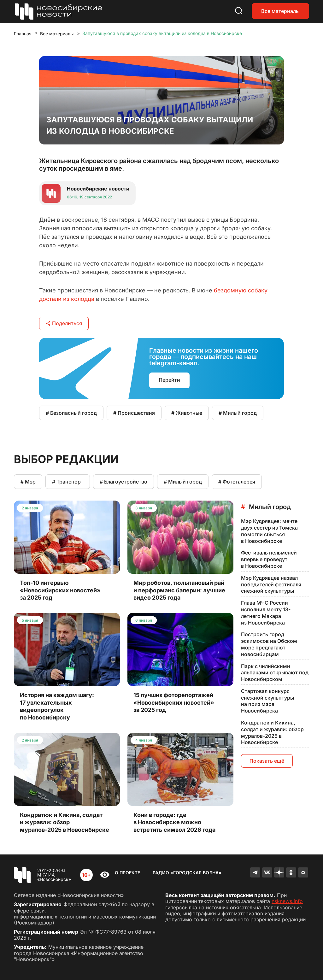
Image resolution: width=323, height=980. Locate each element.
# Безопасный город (71, 413)
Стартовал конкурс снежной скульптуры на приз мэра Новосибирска (267, 701)
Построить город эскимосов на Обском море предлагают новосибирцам (269, 644)
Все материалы (280, 11)
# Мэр (28, 482)
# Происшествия (134, 413)
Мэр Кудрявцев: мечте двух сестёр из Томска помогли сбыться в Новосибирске (269, 531)
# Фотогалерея (237, 482)
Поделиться (64, 323)
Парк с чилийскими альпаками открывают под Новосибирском (275, 673)
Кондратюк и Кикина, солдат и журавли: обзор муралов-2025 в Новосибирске (272, 732)
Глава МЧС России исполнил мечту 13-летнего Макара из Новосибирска (266, 613)
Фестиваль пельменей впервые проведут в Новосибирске (269, 559)
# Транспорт (68, 482)
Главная (23, 34)
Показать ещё (267, 761)
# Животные (187, 413)
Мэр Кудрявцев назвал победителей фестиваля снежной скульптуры (271, 584)
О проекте (127, 873)
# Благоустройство (123, 482)
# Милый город (238, 413)
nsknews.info (287, 901)
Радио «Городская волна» (187, 873)
